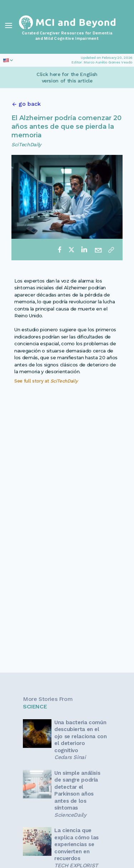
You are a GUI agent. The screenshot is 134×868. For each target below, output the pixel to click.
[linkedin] (84, 250)
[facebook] (60, 250)
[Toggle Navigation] (9, 25)
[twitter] (71, 250)
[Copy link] (111, 250)
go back (30, 104)
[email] (98, 250)
